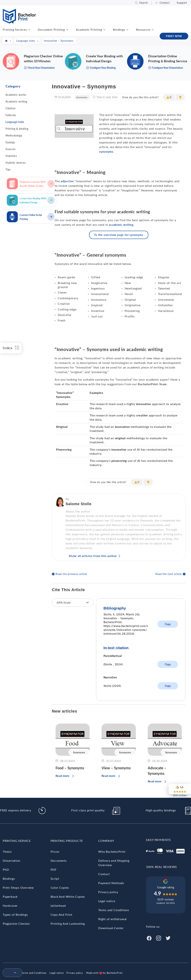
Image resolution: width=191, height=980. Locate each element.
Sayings (10, 142)
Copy (168, 624)
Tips (8, 169)
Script (55, 879)
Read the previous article (71, 574)
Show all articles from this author (93, 556)
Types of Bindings (15, 915)
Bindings (119, 29)
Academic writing (16, 101)
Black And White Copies (68, 897)
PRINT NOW (174, 36)
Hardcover (10, 906)
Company (106, 841)
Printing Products (67, 841)
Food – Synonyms (70, 768)
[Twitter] (168, 938)
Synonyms (82, 97)
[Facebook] (149, 938)
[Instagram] (159, 938)
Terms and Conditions (114, 910)
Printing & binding (17, 129)
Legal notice (107, 901)
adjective (67, 181)
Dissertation (12, 861)
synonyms (106, 151)
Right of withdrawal (112, 919)
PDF (54, 870)
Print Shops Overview (18, 888)
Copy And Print (61, 915)
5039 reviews (166, 899)
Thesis (7, 852)
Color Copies (60, 888)
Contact (165, 3)
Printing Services (15, 29)
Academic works (16, 95)
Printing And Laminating (68, 924)
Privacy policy (108, 892)
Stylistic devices (16, 163)
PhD (6, 870)
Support (182, 3)
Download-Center (111, 928)
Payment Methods (111, 883)
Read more (63, 776)
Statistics (11, 156)
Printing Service (17, 841)
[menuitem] (11, 973)
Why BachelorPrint (112, 852)
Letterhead (58, 906)
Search (144, 3)
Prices (55, 852)
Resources (143, 29)
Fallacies (11, 115)
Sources (11, 149)
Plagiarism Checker (16, 924)
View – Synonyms (116, 768)
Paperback (10, 897)
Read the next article (169, 574)
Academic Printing (89, 29)
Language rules (15, 122)
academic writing (121, 225)
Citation (10, 108)
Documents (59, 861)
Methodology (14, 135)
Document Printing (51, 29)
